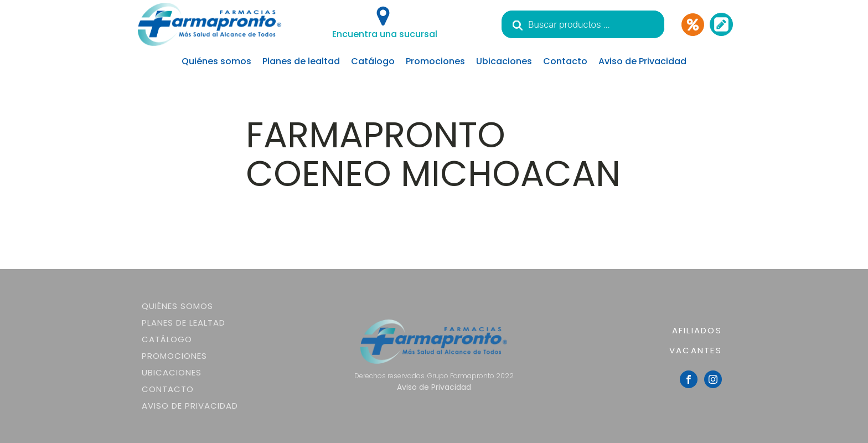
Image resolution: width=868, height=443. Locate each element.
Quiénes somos (216, 61)
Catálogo (373, 61)
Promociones (435, 61)
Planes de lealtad (301, 61)
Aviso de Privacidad (642, 61)
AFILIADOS (697, 330)
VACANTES (696, 350)
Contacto (565, 61)
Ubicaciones (504, 61)
